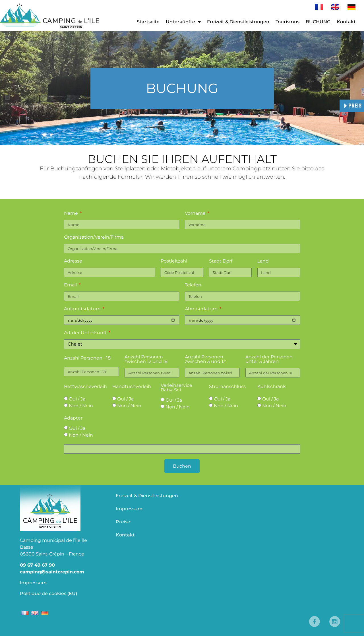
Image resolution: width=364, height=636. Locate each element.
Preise (123, 522)
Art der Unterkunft (86, 333)
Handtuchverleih (132, 387)
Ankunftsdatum (83, 309)
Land (263, 261)
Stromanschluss (227, 387)
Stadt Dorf (221, 261)
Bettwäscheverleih (85, 387)
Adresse (73, 261)
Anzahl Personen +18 (87, 358)
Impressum (33, 583)
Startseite (148, 22)
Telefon (193, 285)
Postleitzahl (174, 261)
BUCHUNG (318, 22)
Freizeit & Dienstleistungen (238, 22)
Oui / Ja (77, 399)
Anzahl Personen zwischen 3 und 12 (205, 359)
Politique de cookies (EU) (48, 593)
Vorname (196, 213)
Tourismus (288, 22)
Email (71, 285)
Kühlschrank (272, 387)
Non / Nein (81, 406)
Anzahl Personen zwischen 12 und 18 (146, 359)
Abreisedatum (202, 309)
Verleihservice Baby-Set (176, 388)
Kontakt (346, 22)
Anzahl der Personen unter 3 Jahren (269, 359)
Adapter (73, 418)
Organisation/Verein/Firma (94, 237)
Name (72, 213)
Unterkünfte (183, 22)
